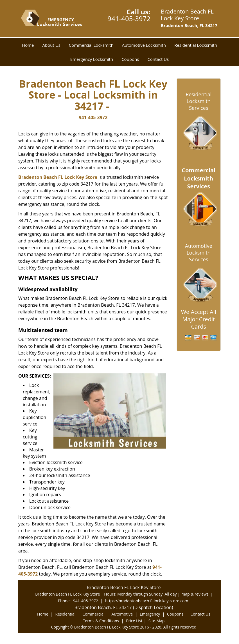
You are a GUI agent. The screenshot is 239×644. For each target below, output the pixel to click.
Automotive (122, 614)
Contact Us (158, 59)
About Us (51, 45)
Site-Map (157, 621)
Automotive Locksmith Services (199, 253)
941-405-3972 (129, 18)
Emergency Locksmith (92, 59)
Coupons (130, 59)
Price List (134, 621)
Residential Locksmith (196, 45)
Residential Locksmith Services (199, 101)
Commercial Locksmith (91, 45)
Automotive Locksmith (144, 45)
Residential (66, 614)
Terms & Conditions (101, 621)
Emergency (150, 614)
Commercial (93, 614)
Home (28, 45)
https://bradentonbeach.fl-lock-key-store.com (147, 601)
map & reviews (195, 594)
